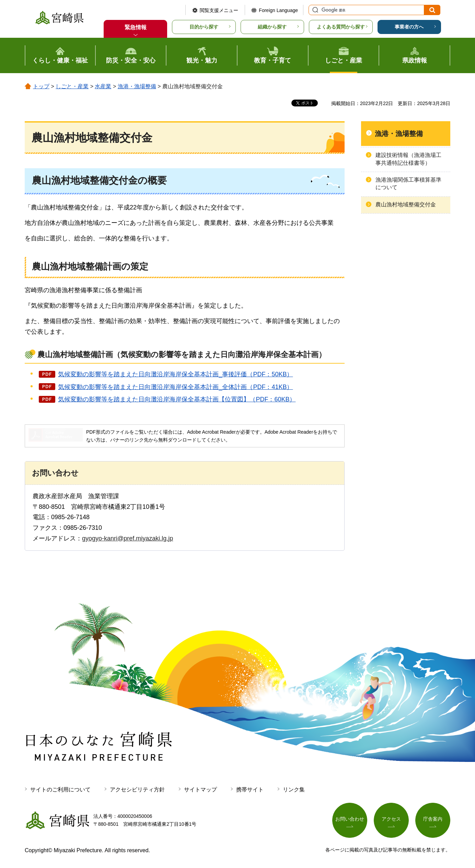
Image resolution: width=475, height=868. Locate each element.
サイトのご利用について (60, 790)
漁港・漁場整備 (137, 86)
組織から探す (272, 27)
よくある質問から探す (341, 27)
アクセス (391, 819)
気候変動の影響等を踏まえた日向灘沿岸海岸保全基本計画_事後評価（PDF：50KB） (175, 374)
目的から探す (204, 27)
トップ (41, 86)
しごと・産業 (72, 86)
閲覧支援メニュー (219, 10)
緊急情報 (136, 27)
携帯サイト (250, 790)
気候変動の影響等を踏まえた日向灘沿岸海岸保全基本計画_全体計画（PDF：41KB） (175, 387)
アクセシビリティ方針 (137, 790)
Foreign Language (278, 10)
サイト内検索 (314, 10)
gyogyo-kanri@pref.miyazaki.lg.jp (128, 538)
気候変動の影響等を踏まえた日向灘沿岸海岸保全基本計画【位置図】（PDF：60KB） (177, 399)
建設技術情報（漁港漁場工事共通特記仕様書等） (408, 159)
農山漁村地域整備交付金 (406, 204)
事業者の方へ (409, 27)
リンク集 (294, 790)
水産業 (103, 86)
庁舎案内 (433, 819)
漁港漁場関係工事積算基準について (408, 184)
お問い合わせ (350, 819)
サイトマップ (200, 790)
